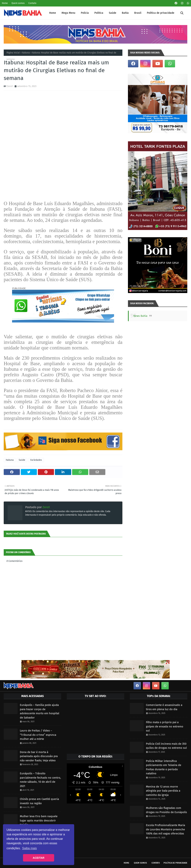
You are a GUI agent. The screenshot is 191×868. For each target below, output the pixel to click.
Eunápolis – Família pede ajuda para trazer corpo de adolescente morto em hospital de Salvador (39, 711)
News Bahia (140, 316)
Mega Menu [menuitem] (68, 13)
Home (5, 3)
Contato (32, 3)
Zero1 (10, 86)
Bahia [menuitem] (125, 13)
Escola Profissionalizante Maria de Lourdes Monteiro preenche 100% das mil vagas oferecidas (166, 829)
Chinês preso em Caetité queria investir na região (39, 801)
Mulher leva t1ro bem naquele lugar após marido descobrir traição (39, 820)
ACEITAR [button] (39, 858)
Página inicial (13, 53)
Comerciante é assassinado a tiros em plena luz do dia (164, 707)
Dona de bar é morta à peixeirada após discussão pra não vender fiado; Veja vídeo (39, 756)
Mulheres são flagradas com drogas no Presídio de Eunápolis (166, 810)
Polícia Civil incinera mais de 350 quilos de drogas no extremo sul (166, 746)
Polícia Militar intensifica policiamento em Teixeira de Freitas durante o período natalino (164, 767)
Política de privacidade (175, 863)
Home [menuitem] (53, 13)
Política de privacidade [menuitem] (161, 13)
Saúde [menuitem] (113, 13)
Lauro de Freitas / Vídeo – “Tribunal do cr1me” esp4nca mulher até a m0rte (38, 735)
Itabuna (26, 53)
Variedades (36, 460)
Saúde (22, 460)
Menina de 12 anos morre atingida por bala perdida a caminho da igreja (163, 791)
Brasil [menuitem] (138, 13)
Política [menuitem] (99, 13)
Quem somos (18, 3)
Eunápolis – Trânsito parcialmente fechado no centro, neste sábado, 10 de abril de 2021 (40, 780)
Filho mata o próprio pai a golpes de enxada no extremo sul (165, 726)
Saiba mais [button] (29, 848)
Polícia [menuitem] (85, 13)
